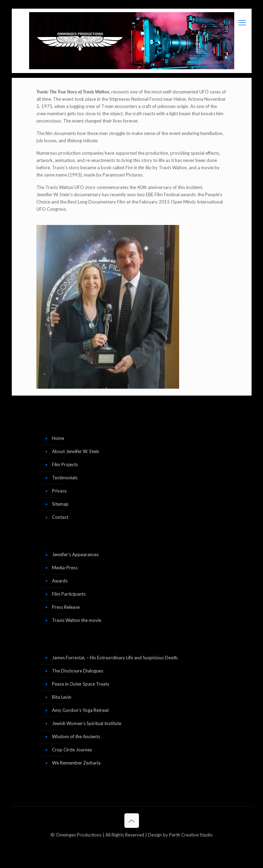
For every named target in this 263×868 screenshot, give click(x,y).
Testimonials (65, 478)
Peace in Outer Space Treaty (81, 684)
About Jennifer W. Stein (76, 451)
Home (58, 438)
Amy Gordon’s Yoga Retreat (80, 710)
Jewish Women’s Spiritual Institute (87, 723)
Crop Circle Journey (72, 750)
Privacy (59, 491)
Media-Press (65, 568)
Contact (60, 517)
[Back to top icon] (132, 821)
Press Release (66, 607)
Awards (60, 581)
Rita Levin (62, 697)
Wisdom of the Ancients (76, 736)
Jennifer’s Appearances (75, 554)
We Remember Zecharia (76, 763)
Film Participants (69, 594)
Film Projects (65, 464)
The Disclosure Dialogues (78, 671)
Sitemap (60, 504)
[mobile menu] (242, 22)
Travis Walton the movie (77, 620)
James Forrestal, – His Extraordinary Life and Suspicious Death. (115, 658)
